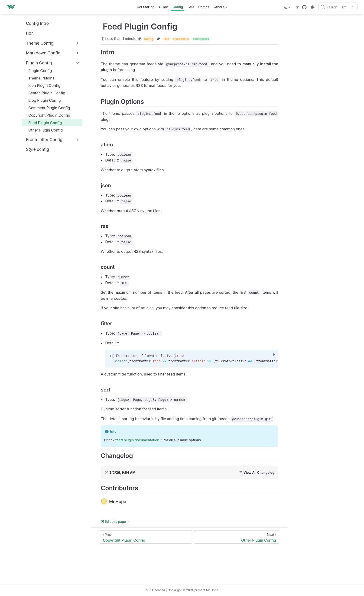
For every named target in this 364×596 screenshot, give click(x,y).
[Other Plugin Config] (237, 537)
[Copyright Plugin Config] (146, 537)
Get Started (146, 7)
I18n (27, 33)
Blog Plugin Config (42, 100)
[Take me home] (12, 7)
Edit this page (113, 522)
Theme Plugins (39, 78)
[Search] (338, 7)
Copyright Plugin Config (47, 115)
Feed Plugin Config (43, 123)
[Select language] (287, 7)
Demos (204, 7)
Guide (164, 7)
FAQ (191, 7)
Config (178, 7)
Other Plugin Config (43, 130)
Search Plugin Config (44, 93)
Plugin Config (38, 71)
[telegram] (297, 7)
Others (220, 8)
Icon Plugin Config (42, 86)
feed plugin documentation (137, 440)
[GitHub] (304, 7)
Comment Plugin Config (47, 108)
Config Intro (35, 23)
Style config (35, 149)
